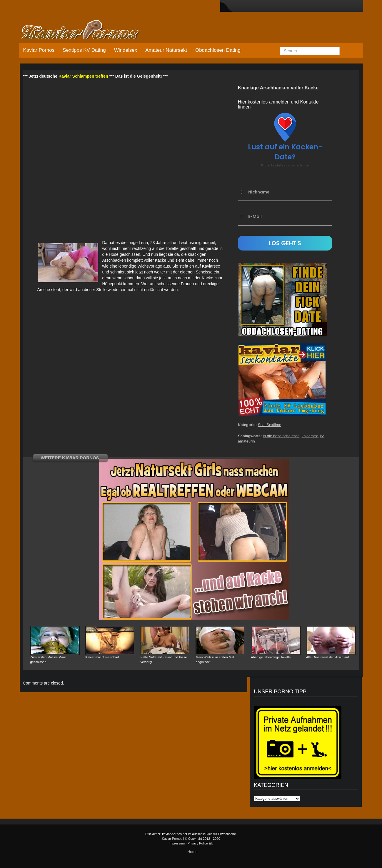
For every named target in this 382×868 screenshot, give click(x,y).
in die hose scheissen (281, 436)
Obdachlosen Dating (218, 50)
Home (192, 852)
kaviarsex (310, 436)
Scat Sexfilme (270, 425)
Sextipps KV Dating (84, 50)
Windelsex (126, 50)
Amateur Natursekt (166, 50)
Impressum (177, 843)
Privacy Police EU (200, 843)
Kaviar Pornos (39, 50)
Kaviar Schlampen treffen (83, 76)
